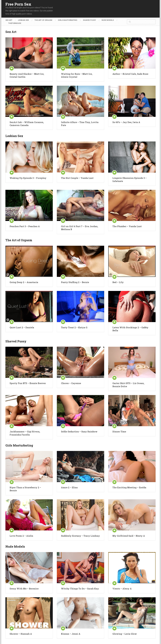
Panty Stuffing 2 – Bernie (75, 282)
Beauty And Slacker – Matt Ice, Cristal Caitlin (27, 75)
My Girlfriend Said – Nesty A (129, 536)
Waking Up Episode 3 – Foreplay (28, 178)
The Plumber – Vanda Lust (127, 226)
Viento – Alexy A (122, 589)
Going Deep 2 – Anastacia (24, 282)
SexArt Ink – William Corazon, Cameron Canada (27, 124)
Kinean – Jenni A (71, 634)
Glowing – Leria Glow (125, 634)
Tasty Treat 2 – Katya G (74, 327)
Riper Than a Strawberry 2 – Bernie (25, 489)
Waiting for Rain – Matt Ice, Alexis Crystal (77, 75)
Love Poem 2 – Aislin (21, 536)
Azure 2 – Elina (69, 487)
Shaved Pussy (89, 20)
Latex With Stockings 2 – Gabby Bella (130, 329)
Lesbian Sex (23, 20)
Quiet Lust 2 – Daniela (22, 327)
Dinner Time (119, 432)
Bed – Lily (118, 282)
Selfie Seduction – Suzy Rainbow (79, 432)
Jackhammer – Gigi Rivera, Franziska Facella (25, 433)
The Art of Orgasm (43, 20)
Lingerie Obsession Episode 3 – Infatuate (130, 179)
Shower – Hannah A (21, 634)
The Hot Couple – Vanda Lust (77, 178)
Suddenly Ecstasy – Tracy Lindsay (80, 536)
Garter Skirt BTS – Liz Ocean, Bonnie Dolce (128, 385)
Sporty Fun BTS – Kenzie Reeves (28, 383)
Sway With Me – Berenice (24, 589)
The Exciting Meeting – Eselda (129, 487)
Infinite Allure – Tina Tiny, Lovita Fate (80, 124)
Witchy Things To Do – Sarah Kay (80, 589)
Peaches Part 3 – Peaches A (25, 226)
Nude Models (108, 20)
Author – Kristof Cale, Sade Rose (130, 74)
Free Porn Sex (18, 4)
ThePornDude (15, 23)
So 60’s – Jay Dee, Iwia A (126, 122)
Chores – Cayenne (71, 383)
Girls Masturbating (68, 20)
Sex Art (9, 20)
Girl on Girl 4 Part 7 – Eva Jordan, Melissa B (80, 228)
